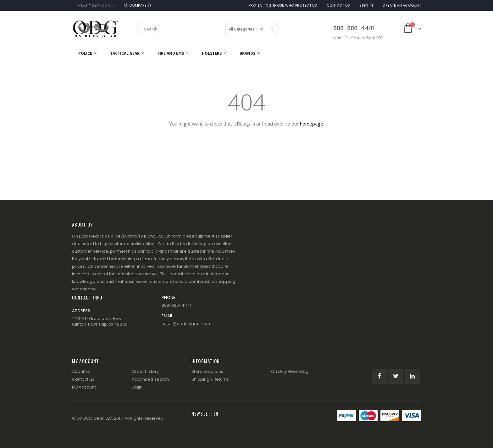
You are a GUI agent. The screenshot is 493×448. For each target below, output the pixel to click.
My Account (84, 387)
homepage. (312, 124)
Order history (145, 371)
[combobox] (208, 29)
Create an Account (402, 6)
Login (137, 387)
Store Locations (207, 371)
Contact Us (338, 6)
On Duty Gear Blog (290, 371)
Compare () (137, 6)
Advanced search (150, 379)
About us (81, 371)
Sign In (366, 6)
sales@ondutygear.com (187, 324)
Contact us (83, 379)
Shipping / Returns (210, 379)
